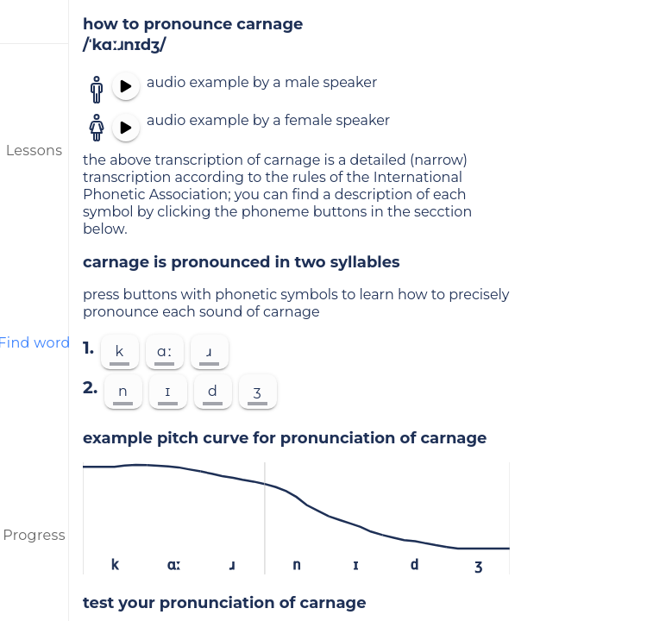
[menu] (35, 22)
